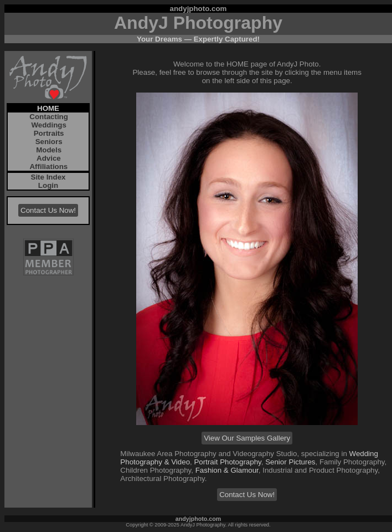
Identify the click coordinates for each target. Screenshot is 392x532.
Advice (48, 158)
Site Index (48, 177)
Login (48, 185)
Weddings (48, 125)
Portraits (48, 133)
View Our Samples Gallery (247, 438)
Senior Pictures (290, 462)
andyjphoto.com (198, 9)
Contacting (48, 117)
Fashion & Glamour (227, 470)
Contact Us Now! (48, 210)
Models (48, 150)
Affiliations (48, 167)
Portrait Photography (227, 462)
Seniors (48, 142)
